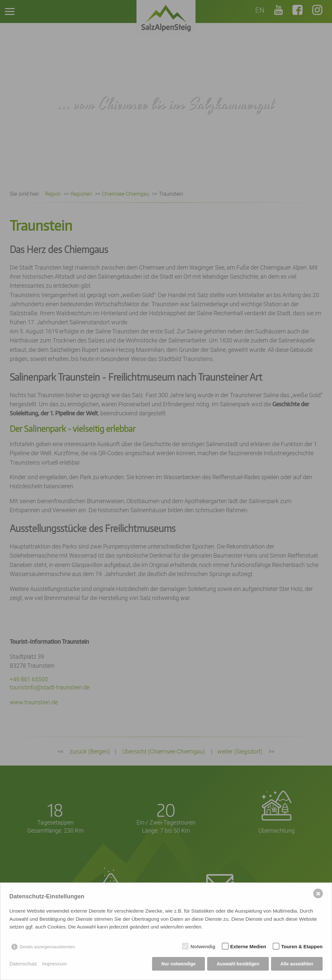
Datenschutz (23, 964)
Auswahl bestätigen (238, 964)
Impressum (54, 964)
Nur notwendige (179, 964)
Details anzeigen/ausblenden (47, 947)
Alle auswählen (297, 964)
